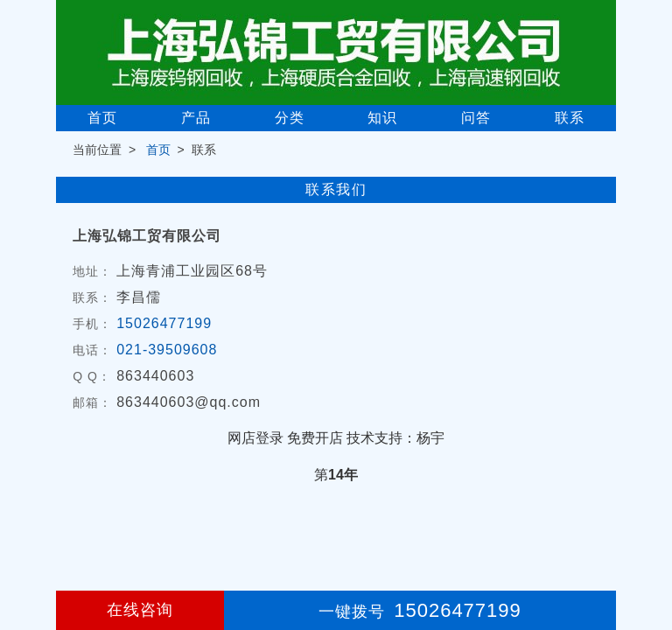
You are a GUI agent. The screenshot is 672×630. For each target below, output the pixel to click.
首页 (102, 118)
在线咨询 (140, 610)
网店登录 (255, 438)
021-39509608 (167, 350)
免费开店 (315, 438)
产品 (196, 118)
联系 (570, 118)
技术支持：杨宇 (395, 438)
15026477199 (164, 323)
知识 (382, 118)
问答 (476, 118)
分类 (290, 118)
